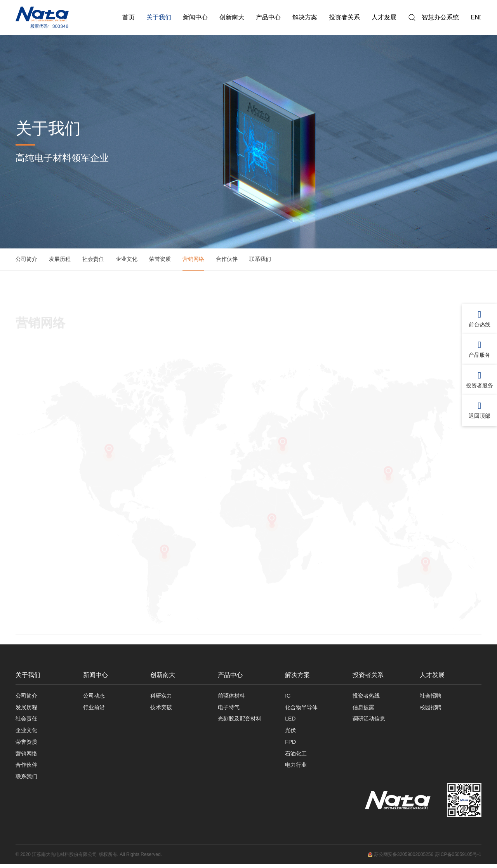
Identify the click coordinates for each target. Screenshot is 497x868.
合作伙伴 (227, 259)
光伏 (290, 732)
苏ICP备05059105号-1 (458, 858)
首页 (129, 17)
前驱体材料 (231, 696)
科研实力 (161, 696)
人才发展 (384, 17)
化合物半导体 (301, 708)
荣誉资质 (160, 259)
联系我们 (260, 259)
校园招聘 (431, 708)
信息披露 (363, 708)
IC (288, 696)
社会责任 (93, 259)
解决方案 (305, 17)
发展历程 (60, 259)
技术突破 (161, 708)
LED (290, 720)
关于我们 (159, 17)
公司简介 (26, 259)
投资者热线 (366, 696)
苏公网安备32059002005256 (401, 858)
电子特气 (229, 708)
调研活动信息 (369, 720)
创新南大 (232, 17)
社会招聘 (431, 696)
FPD (290, 744)
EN (476, 17)
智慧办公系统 (440, 17)
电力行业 (296, 768)
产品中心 (268, 17)
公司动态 (94, 696)
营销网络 (193, 259)
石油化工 (296, 756)
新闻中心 (195, 17)
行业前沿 (94, 708)
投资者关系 (344, 17)
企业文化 (127, 259)
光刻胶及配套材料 (240, 720)
